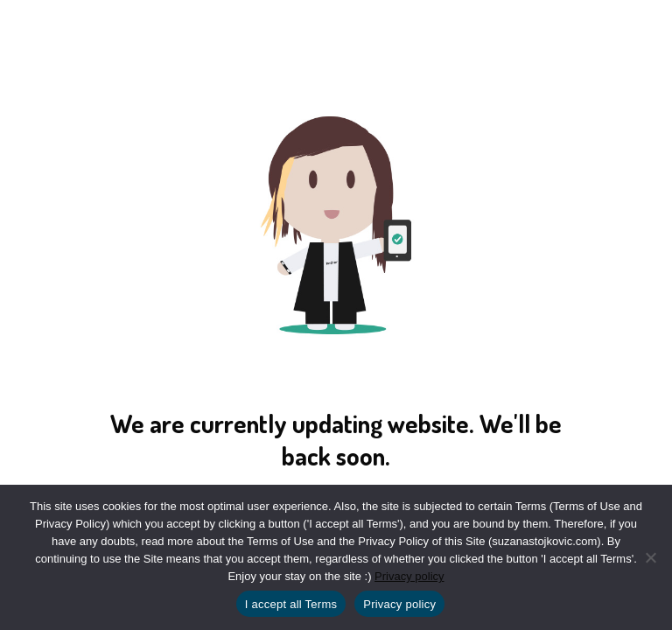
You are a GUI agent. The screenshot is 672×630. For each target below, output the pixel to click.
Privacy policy (409, 576)
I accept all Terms (291, 604)
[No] (650, 557)
